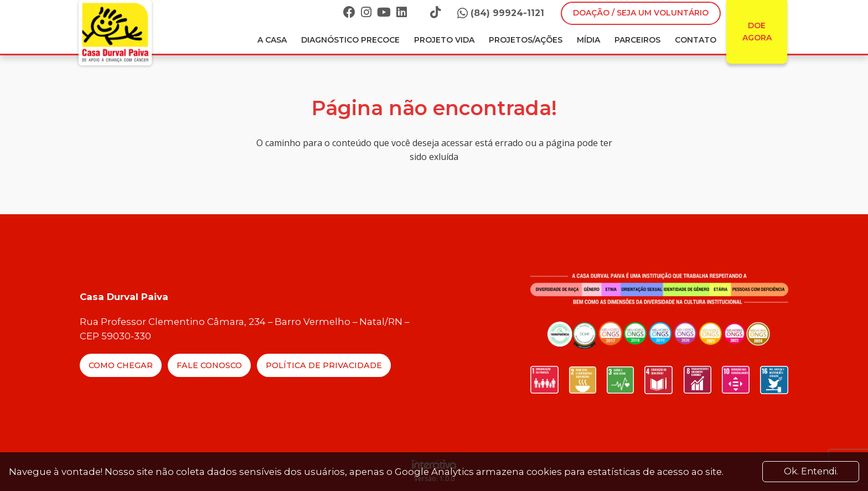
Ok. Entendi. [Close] (811, 471)
